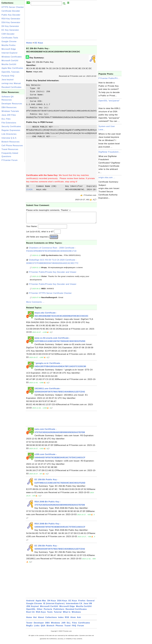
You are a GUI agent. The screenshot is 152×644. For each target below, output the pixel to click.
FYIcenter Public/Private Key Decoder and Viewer (53, 274)
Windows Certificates (12, 57)
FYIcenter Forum (10, 160)
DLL (69, 625)
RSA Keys (41, 614)
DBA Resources (9, 107)
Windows (76, 614)
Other (40, 612)
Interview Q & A (9, 138)
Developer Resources (12, 104)
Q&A (43, 628)
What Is (67, 614)
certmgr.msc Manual (11, 83)
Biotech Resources (11, 142)
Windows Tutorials (10, 111)
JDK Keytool (33, 609)
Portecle (48, 612)
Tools (50, 614)
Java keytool (8, 80)
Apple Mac (41, 603)
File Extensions (9, 123)
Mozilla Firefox (9, 45)
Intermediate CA (74, 606)
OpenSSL (31, 612)
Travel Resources (10, 149)
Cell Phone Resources (12, 146)
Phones (59, 628)
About (41, 620)
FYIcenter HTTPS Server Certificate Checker (50, 295)
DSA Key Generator (11, 22)
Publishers (59, 612)
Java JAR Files (9, 115)
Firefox (82, 603)
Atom (73, 620)
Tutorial (58, 614)
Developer (39, 625)
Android (30, 603)
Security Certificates (11, 126)
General (91, 603)
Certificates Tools (10, 38)
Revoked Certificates (12, 87)
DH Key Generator (10, 26)
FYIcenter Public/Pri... (109, 78)
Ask (79, 620)
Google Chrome (9, 41)
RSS (67, 620)
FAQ (74, 628)
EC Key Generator (10, 30)
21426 (31, 190)
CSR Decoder (8, 34)
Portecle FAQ (8, 76)
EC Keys (39, 43)
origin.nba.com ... (107, 177)
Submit (54, 239)
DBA (47, 625)
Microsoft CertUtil (10, 61)
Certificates (84, 625)
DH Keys (52, 603)
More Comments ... (35, 304)
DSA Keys (62, 603)
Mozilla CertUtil (9, 64)
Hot (35, 620)
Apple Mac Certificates (12, 68)
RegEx (30, 628)
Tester (29, 625)
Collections (51, 620)
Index (61, 620)
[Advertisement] (13, 198)
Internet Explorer (10, 53)
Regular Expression (11, 130)
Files (75, 625)
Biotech (51, 628)
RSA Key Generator (11, 19)
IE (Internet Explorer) (54, 606)
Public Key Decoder (11, 15)
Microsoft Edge (9, 49)
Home (29, 43)
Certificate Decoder (11, 11)
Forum (81, 628)
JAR (63, 625)
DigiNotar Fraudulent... (109, 152)
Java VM (88, 606)
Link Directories (9, 134)
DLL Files (6, 119)
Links (37, 628)
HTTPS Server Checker (13, 7)
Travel (68, 628)
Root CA (30, 614)
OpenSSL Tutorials (11, 72)
